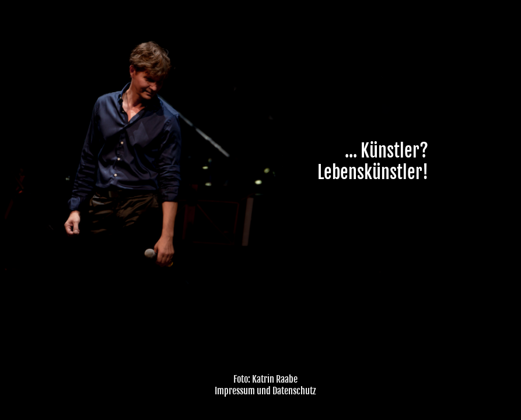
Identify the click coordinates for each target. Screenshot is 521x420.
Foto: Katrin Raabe (265, 379)
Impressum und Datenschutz (265, 391)
